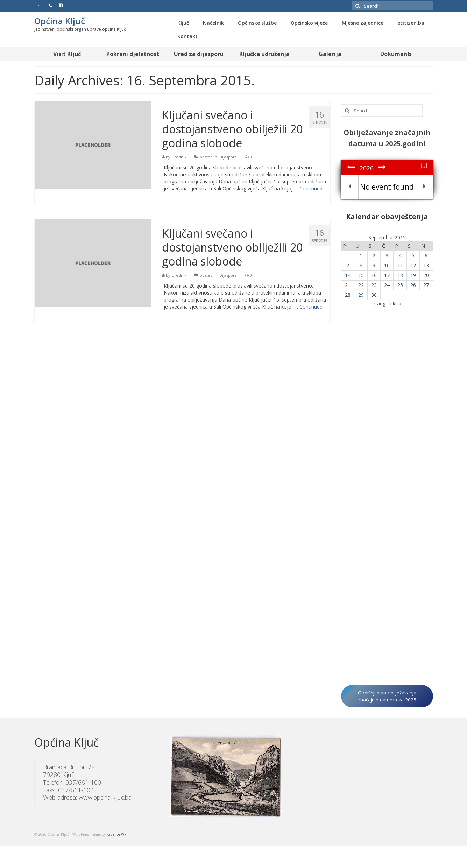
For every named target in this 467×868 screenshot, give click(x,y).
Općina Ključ (60, 21)
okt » (395, 304)
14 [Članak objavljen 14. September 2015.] (348, 275)
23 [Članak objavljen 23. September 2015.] (374, 285)
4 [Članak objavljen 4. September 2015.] (400, 256)
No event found (387, 187)
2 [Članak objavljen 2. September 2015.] (374, 256)
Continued (311, 188)
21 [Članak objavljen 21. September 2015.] (348, 285)
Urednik (179, 157)
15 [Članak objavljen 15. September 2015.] (361, 275)
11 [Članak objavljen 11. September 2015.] (400, 265)
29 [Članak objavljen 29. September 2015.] (361, 295)
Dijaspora (228, 157)
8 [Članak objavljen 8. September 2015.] (361, 265)
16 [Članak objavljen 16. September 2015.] (374, 275)
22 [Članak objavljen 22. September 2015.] (361, 285)
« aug (379, 304)
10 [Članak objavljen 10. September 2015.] (387, 265)
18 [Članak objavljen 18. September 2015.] (400, 275)
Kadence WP (116, 834)
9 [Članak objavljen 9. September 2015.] (374, 265)
